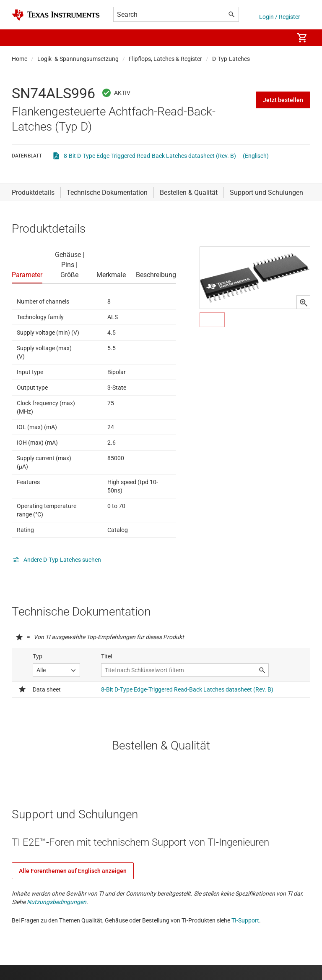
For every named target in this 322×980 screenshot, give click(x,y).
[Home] (56, 15)
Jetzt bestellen (283, 100)
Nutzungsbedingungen (57, 902)
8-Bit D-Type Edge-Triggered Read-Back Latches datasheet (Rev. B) (150, 156)
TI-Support (245, 920)
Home (19, 59)
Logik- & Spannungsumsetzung (78, 59)
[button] (20, 38)
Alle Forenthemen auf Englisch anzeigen (73, 871)
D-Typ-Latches (231, 59)
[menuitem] (278, 38)
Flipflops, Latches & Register (165, 59)
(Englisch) (256, 156)
